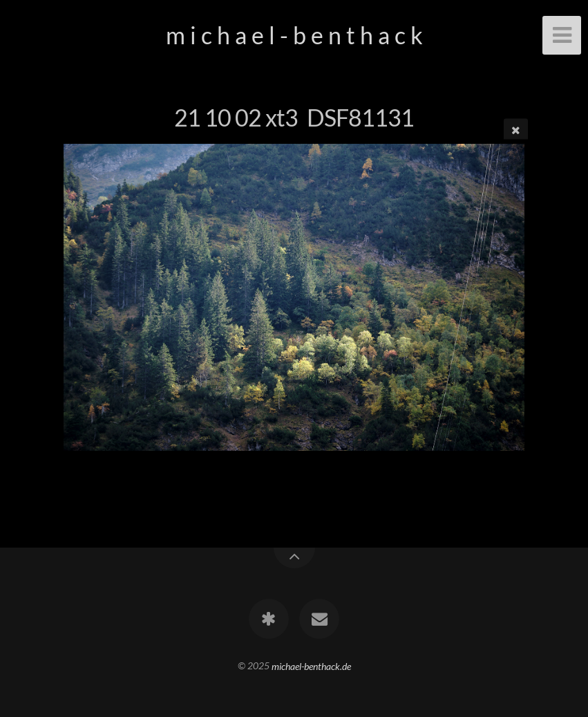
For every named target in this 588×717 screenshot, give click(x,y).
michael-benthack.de (311, 665)
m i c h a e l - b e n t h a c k (294, 35)
